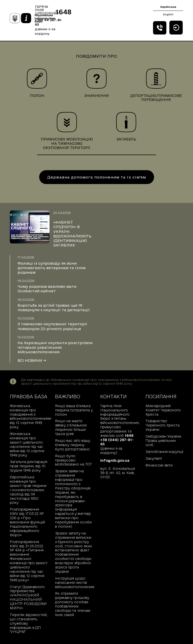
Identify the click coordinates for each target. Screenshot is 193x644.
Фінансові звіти (159, 465)
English (168, 14)
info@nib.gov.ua (115, 460)
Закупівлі (154, 458)
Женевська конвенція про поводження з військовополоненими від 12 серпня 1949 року (29, 416)
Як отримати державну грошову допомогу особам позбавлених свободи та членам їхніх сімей (73, 604)
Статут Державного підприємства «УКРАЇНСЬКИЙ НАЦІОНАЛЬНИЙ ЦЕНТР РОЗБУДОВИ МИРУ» (28, 597)
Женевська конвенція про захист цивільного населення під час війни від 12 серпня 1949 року (27, 444)
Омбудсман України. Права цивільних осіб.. (164, 441)
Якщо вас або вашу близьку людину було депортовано (73, 445)
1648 (63, 12)
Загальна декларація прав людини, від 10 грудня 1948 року (29, 466)
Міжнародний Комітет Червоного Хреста (163, 410)
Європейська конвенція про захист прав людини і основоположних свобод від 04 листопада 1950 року (28, 490)
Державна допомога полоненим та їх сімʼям (97, 177)
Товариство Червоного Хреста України (162, 425)
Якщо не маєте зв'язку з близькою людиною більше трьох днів (71, 427)
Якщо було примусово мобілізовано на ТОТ (74, 460)
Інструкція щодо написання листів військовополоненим (74, 583)
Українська (168, 7)
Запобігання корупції (164, 452)
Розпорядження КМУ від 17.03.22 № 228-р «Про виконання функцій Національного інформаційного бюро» (27, 522)
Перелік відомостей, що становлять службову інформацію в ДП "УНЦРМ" (29, 623)
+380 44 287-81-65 (49, 22)
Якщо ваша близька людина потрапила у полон (74, 410)
